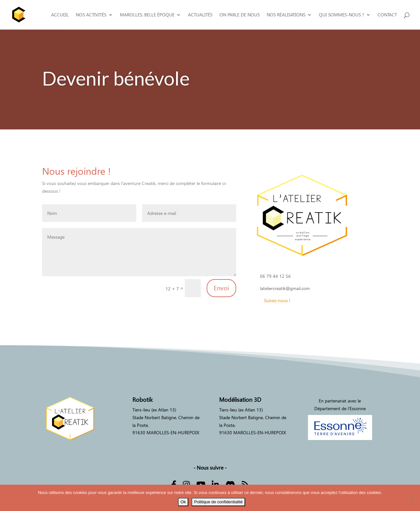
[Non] (412, 498)
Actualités (200, 15)
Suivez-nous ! (277, 300)
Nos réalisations (286, 15)
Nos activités (91, 15)
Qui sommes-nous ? (341, 15)
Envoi (221, 288)
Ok (183, 502)
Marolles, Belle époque (147, 15)
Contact (387, 15)
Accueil (60, 15)
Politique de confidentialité (218, 502)
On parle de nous (240, 15)
